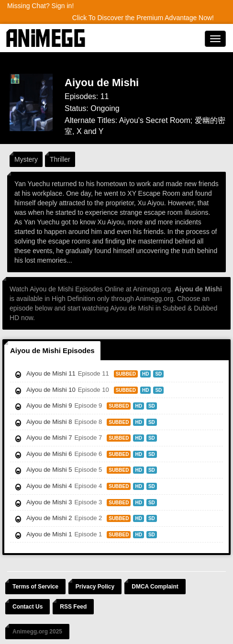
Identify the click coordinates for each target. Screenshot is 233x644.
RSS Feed (73, 607)
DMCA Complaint (155, 587)
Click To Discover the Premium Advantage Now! (143, 18)
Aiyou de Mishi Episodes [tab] (52, 350)
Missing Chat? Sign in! (40, 6)
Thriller (60, 159)
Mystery (26, 159)
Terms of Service (35, 587)
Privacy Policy (95, 587)
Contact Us (28, 607)
